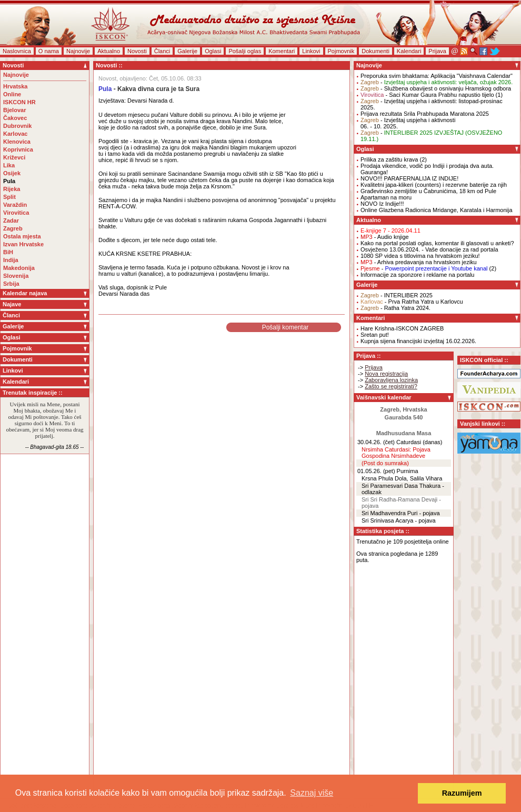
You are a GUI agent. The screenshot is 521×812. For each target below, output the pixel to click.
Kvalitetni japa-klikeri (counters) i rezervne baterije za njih (434, 185)
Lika (9, 165)
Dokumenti (375, 51)
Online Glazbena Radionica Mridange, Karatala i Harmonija (437, 210)
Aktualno (109, 51)
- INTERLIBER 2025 (397, 295)
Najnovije (78, 51)
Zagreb (13, 228)
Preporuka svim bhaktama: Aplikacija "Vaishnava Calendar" (437, 76)
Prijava (437, 51)
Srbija (11, 284)
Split (9, 197)
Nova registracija (386, 374)
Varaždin (15, 205)
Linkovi (311, 51)
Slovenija (16, 276)
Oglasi (213, 51)
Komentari (282, 51)
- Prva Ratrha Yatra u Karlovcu (412, 302)
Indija (11, 260)
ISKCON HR (19, 102)
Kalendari (409, 51)
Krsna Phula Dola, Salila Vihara (402, 478)
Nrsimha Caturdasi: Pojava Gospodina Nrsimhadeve (396, 453)
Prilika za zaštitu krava (389, 159)
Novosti (137, 51)
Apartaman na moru (386, 197)
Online (12, 94)
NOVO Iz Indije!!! (382, 204)
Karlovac (15, 134)
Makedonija (19, 268)
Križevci (14, 157)
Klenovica (17, 142)
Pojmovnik (341, 51)
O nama (49, 51)
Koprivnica (18, 149)
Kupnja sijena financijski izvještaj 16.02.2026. (418, 341)
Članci (162, 51)
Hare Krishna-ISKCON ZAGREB (402, 328)
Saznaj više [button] (312, 793)
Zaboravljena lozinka (391, 380)
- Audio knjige (385, 237)
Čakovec (15, 118)
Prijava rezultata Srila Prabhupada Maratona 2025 (425, 114)
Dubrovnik (17, 126)
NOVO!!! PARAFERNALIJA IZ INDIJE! (409, 178)
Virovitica (16, 213)
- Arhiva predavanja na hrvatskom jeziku (419, 262)
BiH (8, 252)
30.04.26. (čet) (376, 442)
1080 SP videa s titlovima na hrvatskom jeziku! (420, 256)
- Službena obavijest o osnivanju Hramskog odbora (436, 88)
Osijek (12, 173)
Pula (9, 181)
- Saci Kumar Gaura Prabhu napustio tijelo (427, 95)
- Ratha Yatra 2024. (395, 308)
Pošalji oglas (245, 51)
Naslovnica (17, 51)
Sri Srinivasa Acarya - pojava (399, 520)
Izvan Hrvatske (23, 244)
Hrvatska (15, 86)
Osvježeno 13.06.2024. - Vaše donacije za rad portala (429, 249)
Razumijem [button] (462, 793)
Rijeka (12, 189)
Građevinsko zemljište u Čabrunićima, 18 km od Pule (428, 191)
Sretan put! (375, 335)
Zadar (11, 220)
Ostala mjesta (22, 236)
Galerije (187, 51)
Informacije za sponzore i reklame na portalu (417, 275)
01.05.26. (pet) (376, 471)
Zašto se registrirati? (391, 386)
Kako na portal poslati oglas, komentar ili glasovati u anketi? (437, 243)
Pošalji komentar (285, 327)
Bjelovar (14, 110)
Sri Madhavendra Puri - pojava (401, 513)
